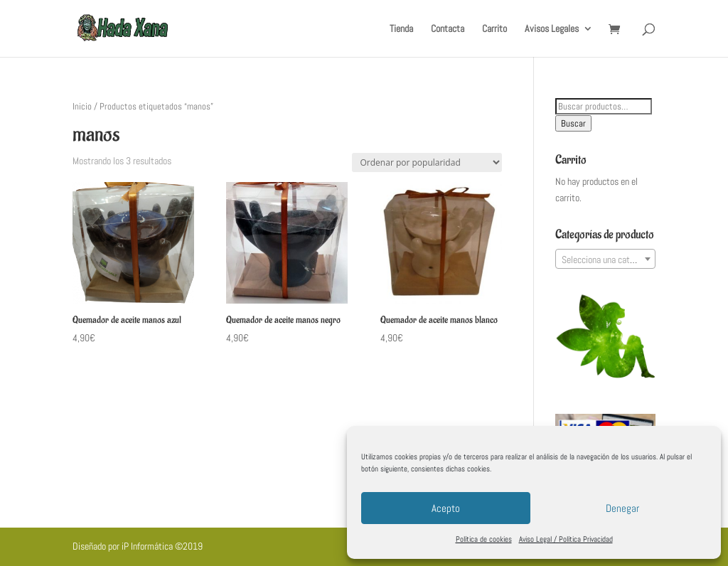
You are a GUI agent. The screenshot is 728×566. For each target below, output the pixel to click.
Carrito (494, 29)
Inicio (82, 106)
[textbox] (605, 260)
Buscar (573, 123)
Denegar (622, 508)
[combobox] (605, 259)
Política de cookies (484, 539)
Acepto (446, 508)
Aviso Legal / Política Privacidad (566, 539)
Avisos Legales (552, 29)
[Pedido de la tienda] (427, 162)
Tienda (401, 29)
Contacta (448, 29)
